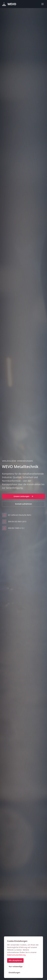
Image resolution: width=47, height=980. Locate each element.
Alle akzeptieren (15, 960)
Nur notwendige (16, 966)
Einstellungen (14, 973)
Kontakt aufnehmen (24, 504)
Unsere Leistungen (24, 496)
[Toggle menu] (42, 4)
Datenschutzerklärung (16, 955)
